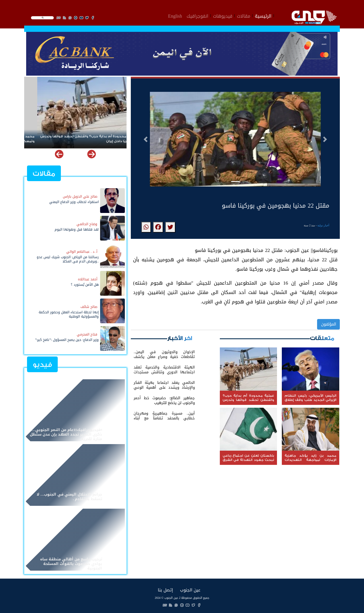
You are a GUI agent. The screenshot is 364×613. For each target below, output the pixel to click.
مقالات (244, 15)
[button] (146, 139)
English (175, 15)
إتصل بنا (165, 590)
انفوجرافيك (197, 15)
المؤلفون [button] (329, 324)
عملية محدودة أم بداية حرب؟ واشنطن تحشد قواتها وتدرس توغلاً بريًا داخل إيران (75, 139)
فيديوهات (223, 15)
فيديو (42, 365)
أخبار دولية (323, 225)
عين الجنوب (190, 590)
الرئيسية (263, 15)
